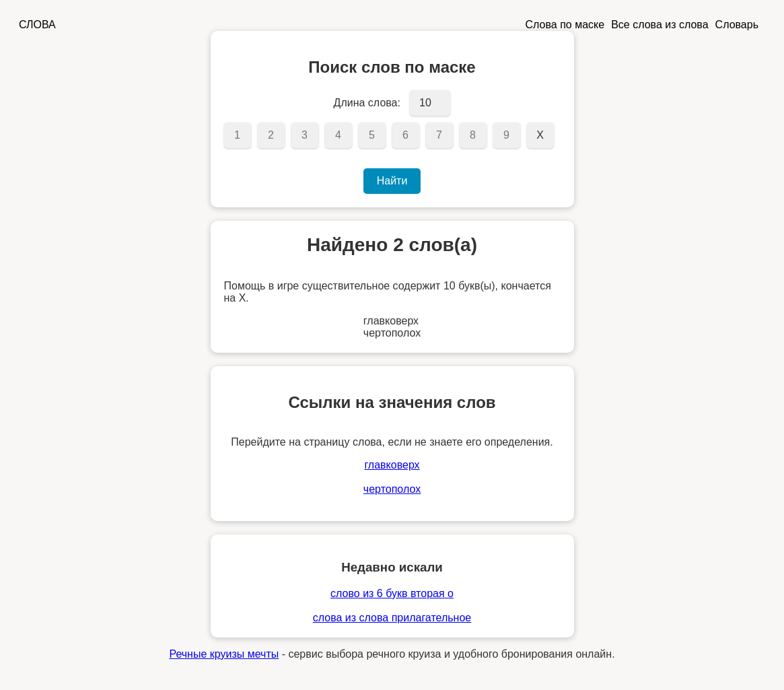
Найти (392, 181)
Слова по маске (565, 25)
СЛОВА (37, 25)
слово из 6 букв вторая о (392, 593)
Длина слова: (367, 103)
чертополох (392, 489)
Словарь (737, 25)
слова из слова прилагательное (392, 618)
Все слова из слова (660, 25)
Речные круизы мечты (224, 654)
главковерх (392, 465)
